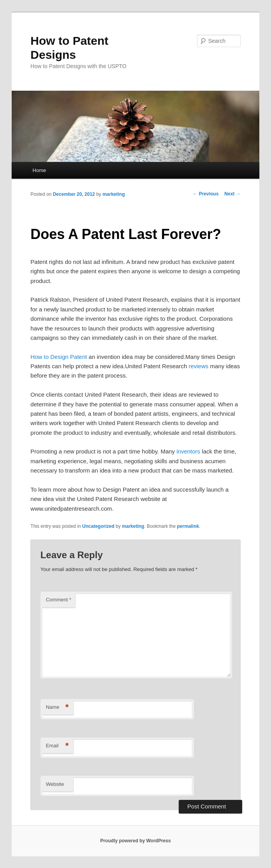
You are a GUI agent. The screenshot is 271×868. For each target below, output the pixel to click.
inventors (188, 451)
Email (57, 746)
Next (232, 194)
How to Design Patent (59, 357)
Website (55, 784)
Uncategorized (98, 526)
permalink (188, 526)
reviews (198, 366)
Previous (206, 194)
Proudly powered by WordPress (135, 841)
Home (40, 170)
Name (57, 707)
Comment (59, 600)
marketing (114, 194)
